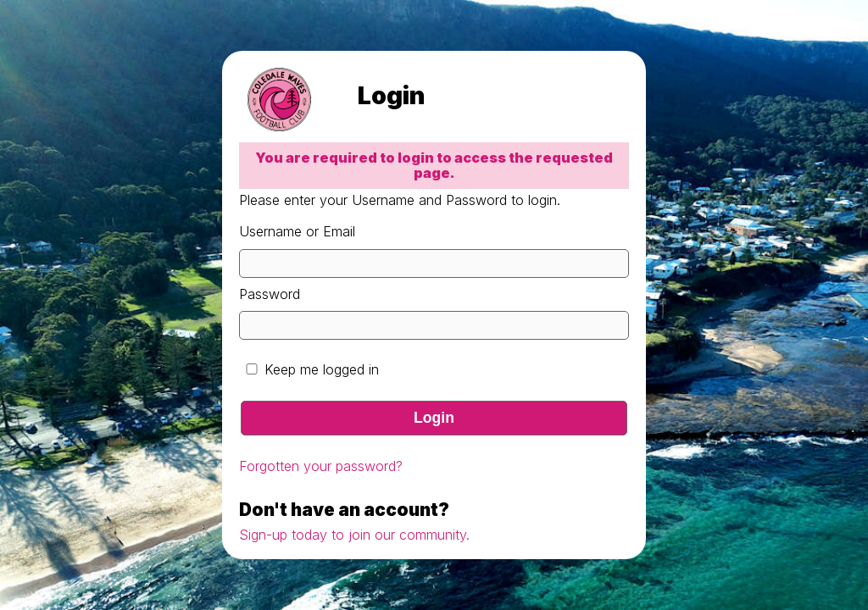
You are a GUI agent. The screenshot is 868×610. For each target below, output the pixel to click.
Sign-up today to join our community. (354, 535)
